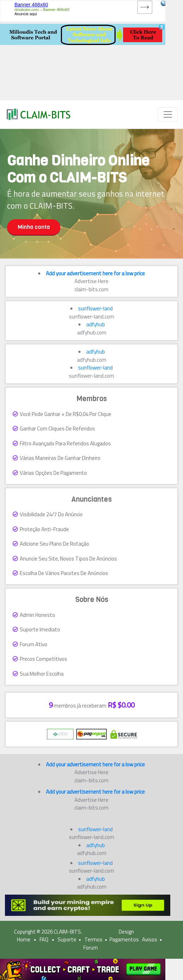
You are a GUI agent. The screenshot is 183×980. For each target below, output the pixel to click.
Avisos (150, 939)
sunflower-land (95, 308)
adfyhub (96, 324)
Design (126, 932)
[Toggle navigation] (168, 114)
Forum (91, 948)
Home (24, 939)
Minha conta (34, 227)
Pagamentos (124, 939)
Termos (93, 939)
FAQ (44, 939)
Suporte (67, 939)
